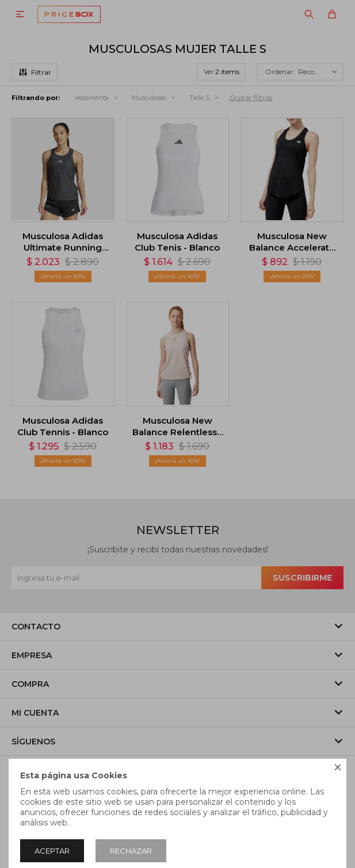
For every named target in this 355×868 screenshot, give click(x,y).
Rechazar (131, 851)
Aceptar (52, 851)
